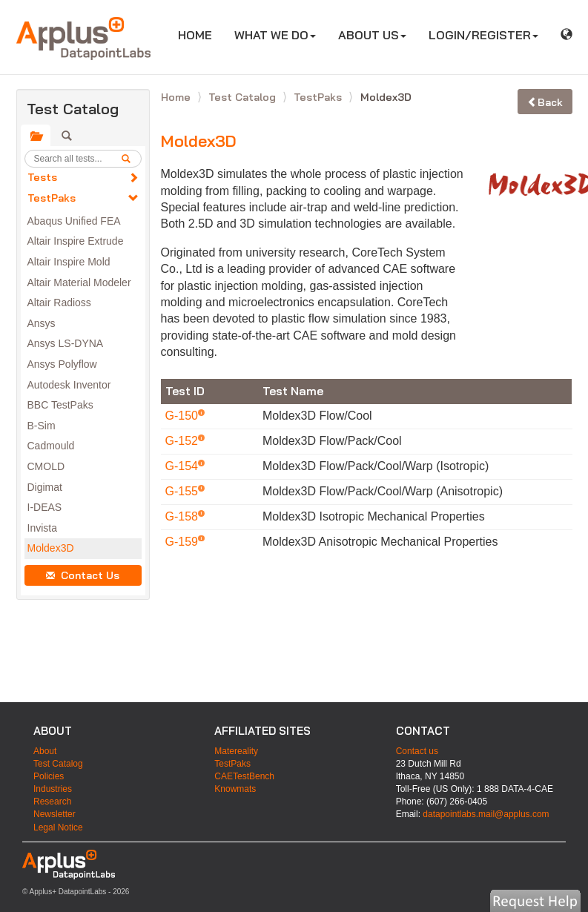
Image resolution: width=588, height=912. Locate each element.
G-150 (184, 416)
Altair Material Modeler (79, 282)
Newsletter (54, 814)
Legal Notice (58, 827)
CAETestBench (244, 776)
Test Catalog (244, 97)
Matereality (236, 751)
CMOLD (46, 466)
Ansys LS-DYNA (66, 343)
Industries (53, 789)
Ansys (42, 323)
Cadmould (51, 446)
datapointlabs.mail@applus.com (486, 814)
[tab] (36, 136)
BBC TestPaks (60, 405)
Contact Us (83, 575)
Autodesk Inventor (69, 385)
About (45, 751)
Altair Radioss (59, 303)
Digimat (45, 487)
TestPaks (52, 198)
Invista (42, 528)
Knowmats (235, 789)
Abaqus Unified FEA (74, 221)
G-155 (184, 491)
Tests (42, 177)
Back (545, 102)
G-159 (184, 542)
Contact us (417, 751)
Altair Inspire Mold (69, 262)
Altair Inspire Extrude (76, 241)
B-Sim (42, 426)
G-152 (184, 441)
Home (177, 97)
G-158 (184, 516)
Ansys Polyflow (62, 364)
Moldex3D (51, 548)
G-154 (184, 466)
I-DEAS (45, 507)
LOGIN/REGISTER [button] (483, 35)
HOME (201, 34)
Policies (49, 776)
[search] (131, 159)
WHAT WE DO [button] (275, 35)
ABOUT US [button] (372, 35)
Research (52, 802)
